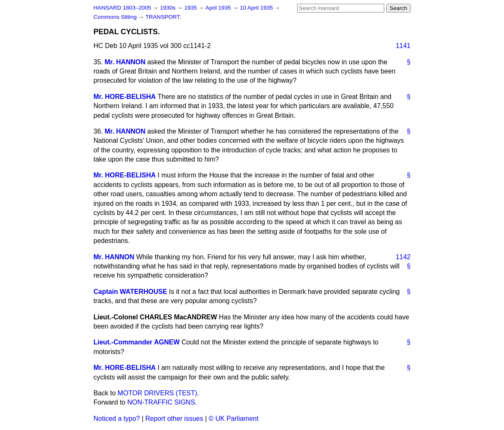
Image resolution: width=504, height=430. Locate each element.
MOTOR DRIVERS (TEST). (158, 393)
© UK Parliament (233, 419)
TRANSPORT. (163, 17)
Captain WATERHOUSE (130, 292)
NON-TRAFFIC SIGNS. (162, 402)
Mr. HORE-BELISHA (125, 97)
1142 (403, 257)
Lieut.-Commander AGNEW (137, 342)
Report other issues (174, 419)
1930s (168, 8)
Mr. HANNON (125, 62)
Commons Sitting (116, 17)
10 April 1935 (257, 8)
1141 (403, 46)
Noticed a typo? (117, 419)
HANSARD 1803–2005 (122, 8)
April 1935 (219, 8)
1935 (192, 8)
